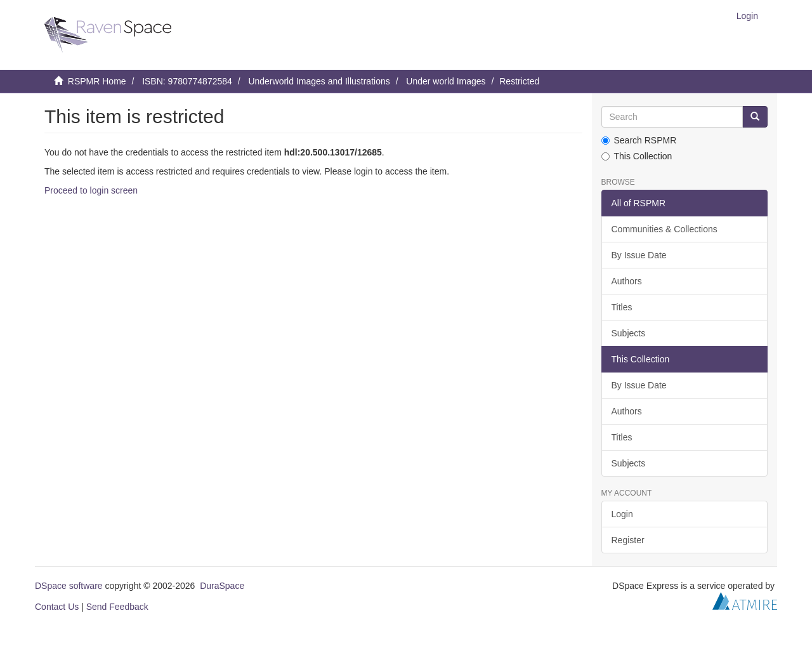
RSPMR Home (97, 81)
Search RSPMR (639, 140)
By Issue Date (639, 255)
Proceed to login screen (91, 190)
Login (622, 514)
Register (628, 540)
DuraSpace (222, 586)
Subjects (629, 333)
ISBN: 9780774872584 (187, 81)
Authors (627, 281)
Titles (622, 307)
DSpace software (69, 586)
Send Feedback (117, 607)
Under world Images (446, 81)
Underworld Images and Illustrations (319, 81)
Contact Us (57, 607)
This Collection (637, 156)
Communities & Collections (665, 229)
